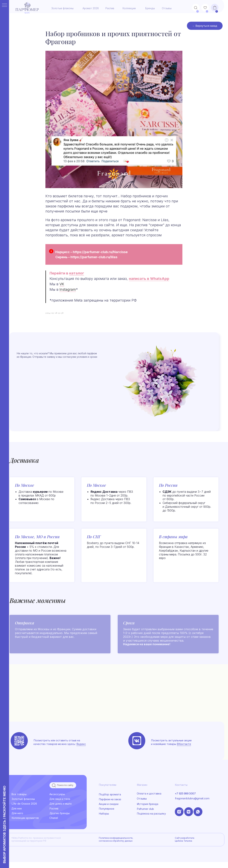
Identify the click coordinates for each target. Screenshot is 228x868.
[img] (137, 747)
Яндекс (81, 750)
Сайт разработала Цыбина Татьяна (185, 845)
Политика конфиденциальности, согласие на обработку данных (116, 845)
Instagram (68, 292)
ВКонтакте (184, 750)
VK (62, 287)
